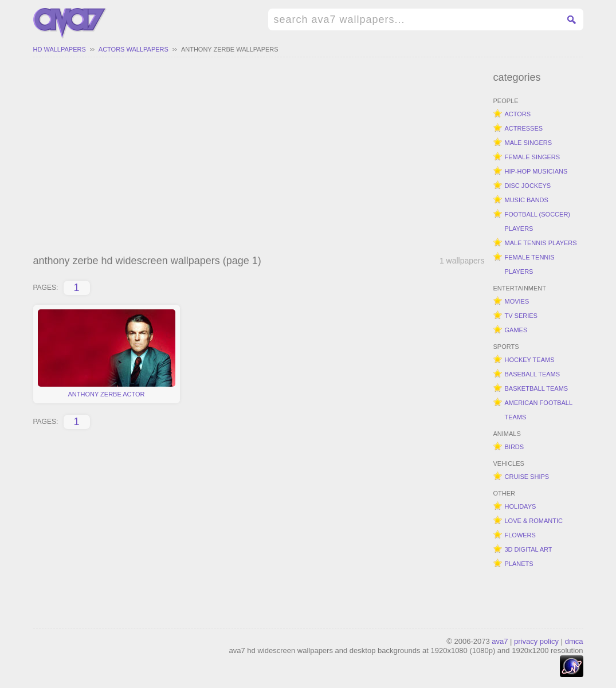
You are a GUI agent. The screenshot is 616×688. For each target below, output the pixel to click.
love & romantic (534, 521)
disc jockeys (528, 186)
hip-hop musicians (536, 171)
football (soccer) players (538, 221)
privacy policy (536, 641)
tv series (521, 316)
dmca (574, 641)
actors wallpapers (134, 49)
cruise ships (527, 477)
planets (519, 564)
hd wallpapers (60, 49)
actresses (524, 128)
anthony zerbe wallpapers (230, 49)
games (516, 330)
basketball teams (537, 388)
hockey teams (530, 360)
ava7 (500, 641)
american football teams (539, 410)
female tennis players (530, 264)
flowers (520, 535)
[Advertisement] (259, 158)
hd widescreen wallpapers (70, 23)
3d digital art (529, 549)
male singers (529, 143)
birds (515, 447)
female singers (533, 157)
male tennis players (541, 243)
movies (517, 301)
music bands (527, 200)
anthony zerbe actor (107, 353)
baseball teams (533, 374)
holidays (521, 506)
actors (518, 114)
